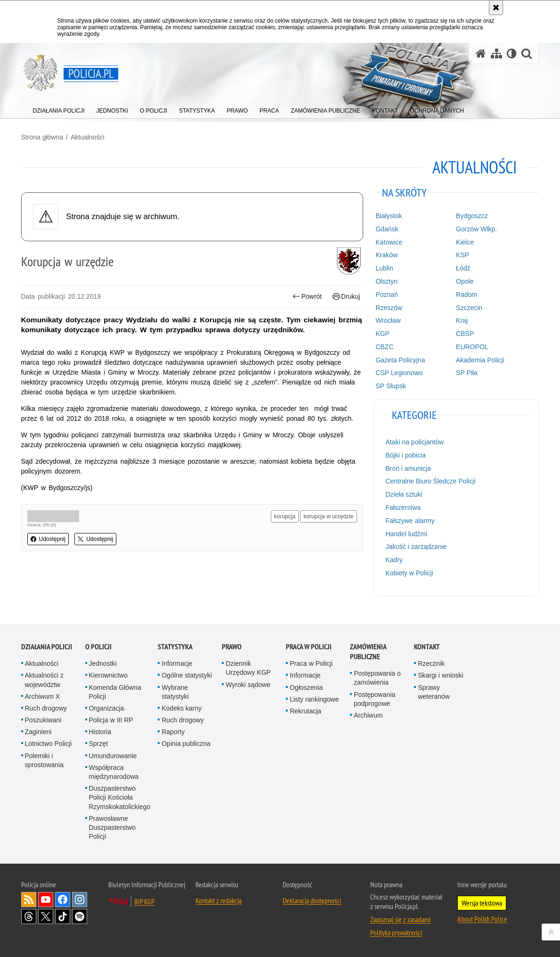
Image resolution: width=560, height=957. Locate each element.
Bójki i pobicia (406, 455)
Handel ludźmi (406, 534)
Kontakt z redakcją (219, 900)
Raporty (173, 732)
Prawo (232, 647)
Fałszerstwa (403, 507)
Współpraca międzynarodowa (114, 772)
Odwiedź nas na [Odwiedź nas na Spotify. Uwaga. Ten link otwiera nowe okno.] (80, 916)
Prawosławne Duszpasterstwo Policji (113, 827)
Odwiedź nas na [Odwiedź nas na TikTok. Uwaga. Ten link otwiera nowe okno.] (63, 916)
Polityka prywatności (396, 932)
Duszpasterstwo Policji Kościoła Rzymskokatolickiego (120, 797)
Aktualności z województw (44, 680)
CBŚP (465, 334)
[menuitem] (59, 109)
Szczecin (469, 308)
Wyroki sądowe (248, 685)
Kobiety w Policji (409, 573)
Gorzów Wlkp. (476, 229)
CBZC (384, 347)
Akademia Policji (480, 360)
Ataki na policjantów (414, 442)
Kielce (465, 242)
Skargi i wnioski (440, 675)
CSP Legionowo (399, 373)
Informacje (177, 663)
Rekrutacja (305, 711)
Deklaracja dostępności (312, 900)
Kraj (462, 320)
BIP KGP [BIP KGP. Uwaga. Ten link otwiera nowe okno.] (144, 901)
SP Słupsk (390, 386)
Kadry (394, 560)
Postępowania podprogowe (374, 699)
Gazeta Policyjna (400, 360)
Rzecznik (431, 663)
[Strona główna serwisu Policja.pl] (481, 53)
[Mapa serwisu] (496, 53)
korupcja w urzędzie (328, 516)
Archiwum (368, 715)
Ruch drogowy (46, 708)
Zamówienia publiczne (368, 652)
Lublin (384, 268)
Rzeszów (389, 308)
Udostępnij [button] (48, 539)
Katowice (389, 242)
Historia (100, 732)
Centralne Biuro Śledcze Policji (430, 481)
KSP (463, 255)
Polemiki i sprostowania (45, 760)
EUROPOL (472, 347)
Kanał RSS (29, 900)
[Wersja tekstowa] (512, 53)
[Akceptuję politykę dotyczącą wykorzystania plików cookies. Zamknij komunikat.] (496, 8)
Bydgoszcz (472, 216)
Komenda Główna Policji (115, 692)
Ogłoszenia (306, 687)
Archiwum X (43, 696)
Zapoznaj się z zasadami (400, 919)
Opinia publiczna (186, 744)
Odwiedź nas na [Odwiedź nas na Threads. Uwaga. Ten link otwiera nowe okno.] (29, 916)
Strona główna (42, 137)
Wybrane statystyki (175, 692)
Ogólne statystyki (187, 675)
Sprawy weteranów (434, 692)
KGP (382, 334)
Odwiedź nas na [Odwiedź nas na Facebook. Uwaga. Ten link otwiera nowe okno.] (63, 900)
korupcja (285, 516)
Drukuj (346, 297)
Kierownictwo (108, 675)
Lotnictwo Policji (49, 744)
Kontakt (427, 647)
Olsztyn (386, 281)
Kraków (386, 255)
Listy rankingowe (314, 699)
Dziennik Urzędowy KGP (248, 668)
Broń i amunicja (408, 468)
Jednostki (103, 663)
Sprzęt (98, 744)
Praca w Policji (309, 647)
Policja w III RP (111, 720)
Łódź (463, 268)
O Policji (98, 647)
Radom (467, 294)
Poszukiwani (43, 720)
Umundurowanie (113, 756)
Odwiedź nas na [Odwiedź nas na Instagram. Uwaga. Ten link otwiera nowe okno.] (80, 900)
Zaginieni (38, 732)
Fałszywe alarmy (410, 521)
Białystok (389, 216)
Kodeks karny (182, 708)
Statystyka (175, 647)
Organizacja (107, 708)
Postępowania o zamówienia (377, 678)
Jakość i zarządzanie (416, 547)
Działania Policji (47, 647)
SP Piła (467, 373)
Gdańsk (387, 229)
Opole (465, 281)
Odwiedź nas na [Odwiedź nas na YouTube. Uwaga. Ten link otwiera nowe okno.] (46, 900)
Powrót (307, 297)
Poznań (386, 294)
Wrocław (388, 320)
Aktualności (88, 137)
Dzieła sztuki (404, 494)
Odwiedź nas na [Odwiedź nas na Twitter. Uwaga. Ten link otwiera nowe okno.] (46, 916)
